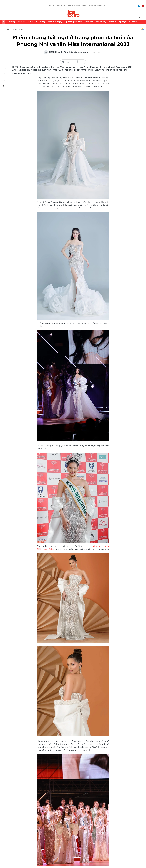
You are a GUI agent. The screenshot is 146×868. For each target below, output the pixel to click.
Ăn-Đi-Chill (89, 22)
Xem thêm (143, 22)
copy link (73, 62)
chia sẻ (63, 62)
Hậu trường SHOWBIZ (73, 22)
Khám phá (22, 22)
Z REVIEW (113, 22)
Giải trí (31, 22)
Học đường (41, 22)
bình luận (83, 62)
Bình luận (4, 86)
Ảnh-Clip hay (101, 22)
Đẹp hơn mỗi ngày (55, 22)
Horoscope (133, 22)
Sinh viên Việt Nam (97, 6)
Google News (143, 29)
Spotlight (123, 22)
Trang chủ (3, 22)
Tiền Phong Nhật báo (77, 6)
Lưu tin (4, 80)
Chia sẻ (4, 74)
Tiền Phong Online (57, 6)
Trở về (4, 92)
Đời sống (11, 22)
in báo (78, 62)
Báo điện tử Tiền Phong (73, 14)
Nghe (4, 68)
